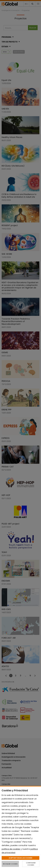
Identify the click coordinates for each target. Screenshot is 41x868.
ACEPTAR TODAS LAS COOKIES (20, 858)
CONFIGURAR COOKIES (31, 864)
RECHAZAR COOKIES (10, 864)
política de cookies (11, 849)
